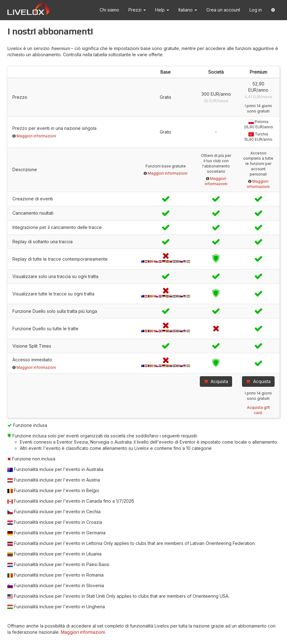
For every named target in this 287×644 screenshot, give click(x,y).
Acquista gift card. (258, 410)
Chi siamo (109, 10)
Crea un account (223, 10)
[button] (273, 10)
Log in (256, 10)
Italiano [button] (188, 10)
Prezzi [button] (137, 10)
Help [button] (162, 10)
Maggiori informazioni (36, 136)
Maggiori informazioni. (83, 632)
